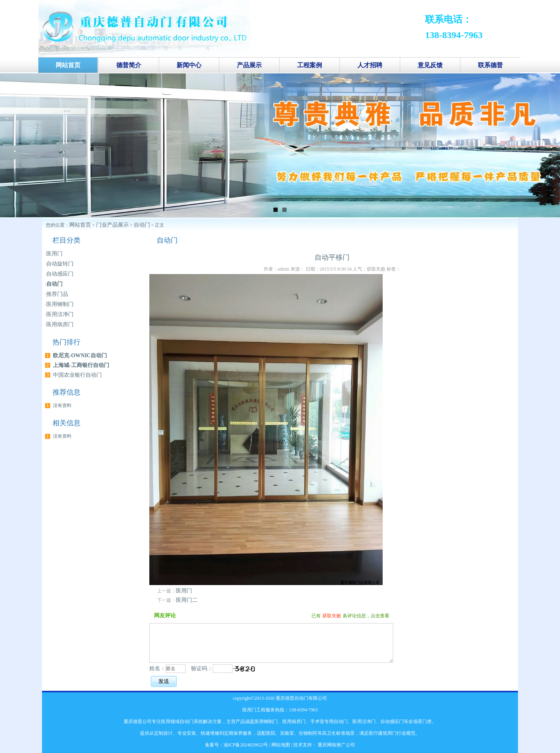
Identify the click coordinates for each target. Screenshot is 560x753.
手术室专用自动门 (329, 722)
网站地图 (281, 745)
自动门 (142, 225)
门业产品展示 (112, 225)
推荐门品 (57, 294)
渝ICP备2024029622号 (246, 745)
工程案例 (310, 65)
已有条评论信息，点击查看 (350, 616)
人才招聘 (370, 65)
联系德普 (490, 65)
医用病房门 (60, 324)
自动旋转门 (60, 264)
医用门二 (187, 600)
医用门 (184, 591)
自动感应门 (60, 274)
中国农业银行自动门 (77, 375)
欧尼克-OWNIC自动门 (80, 356)
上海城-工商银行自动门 (81, 365)
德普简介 (129, 65)
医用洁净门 (60, 314)
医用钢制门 (60, 304)
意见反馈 (430, 65)
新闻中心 (189, 65)
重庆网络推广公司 (336, 745)
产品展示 (249, 65)
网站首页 (80, 225)
